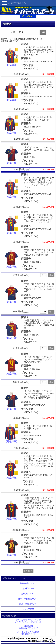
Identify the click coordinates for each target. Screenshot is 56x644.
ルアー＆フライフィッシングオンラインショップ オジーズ (28, 621)
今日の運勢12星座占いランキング (28, 627)
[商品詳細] (11, 57)
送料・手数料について (28, 599)
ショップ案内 (28, 609)
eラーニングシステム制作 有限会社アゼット (28, 633)
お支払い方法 (28, 588)
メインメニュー (28, 16)
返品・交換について (28, 604)
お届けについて (28, 594)
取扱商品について (28, 583)
